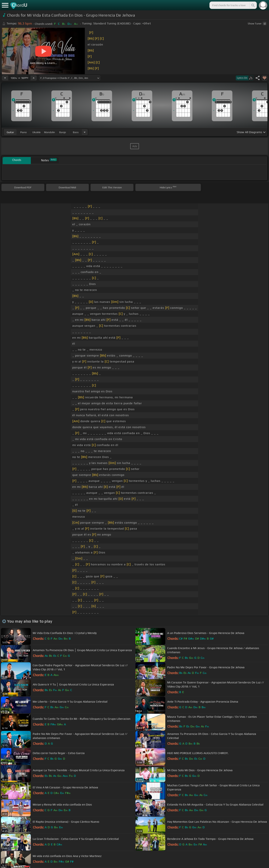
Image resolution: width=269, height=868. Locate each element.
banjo (63, 132)
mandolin (50, 132)
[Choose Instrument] (85, 132)
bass (76, 132)
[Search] (253, 5)
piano (23, 132)
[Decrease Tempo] (5, 78)
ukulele (36, 132)
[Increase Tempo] (34, 78)
